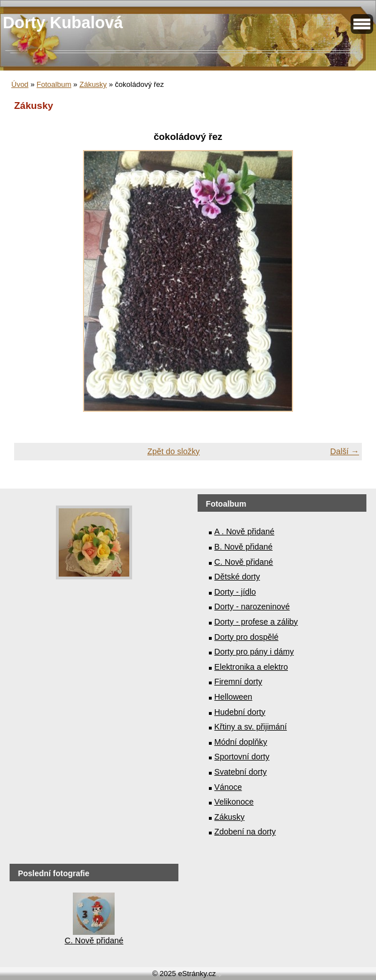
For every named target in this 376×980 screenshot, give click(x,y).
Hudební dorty (240, 712)
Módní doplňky (241, 742)
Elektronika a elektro (251, 667)
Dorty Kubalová (63, 23)
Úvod (20, 84)
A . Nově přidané (244, 531)
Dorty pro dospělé (247, 637)
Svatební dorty (241, 772)
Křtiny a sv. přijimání (251, 727)
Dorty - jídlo (235, 592)
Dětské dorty (237, 577)
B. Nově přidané (244, 547)
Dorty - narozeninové (252, 607)
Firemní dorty (239, 682)
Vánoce (228, 787)
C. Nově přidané (244, 562)
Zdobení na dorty (245, 832)
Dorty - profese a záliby (256, 622)
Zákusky (93, 84)
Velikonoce (234, 802)
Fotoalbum (54, 84)
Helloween (233, 697)
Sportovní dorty (242, 757)
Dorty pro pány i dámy (254, 652)
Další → (345, 451)
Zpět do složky (174, 451)
